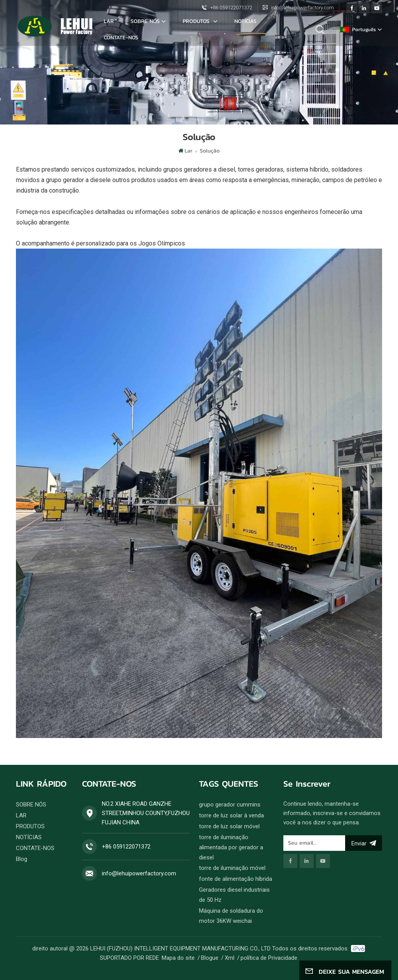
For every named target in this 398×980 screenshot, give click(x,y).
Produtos (197, 21)
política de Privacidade (269, 958)
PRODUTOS (30, 826)
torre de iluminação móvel (232, 868)
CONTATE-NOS (121, 38)
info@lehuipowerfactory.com (302, 8)
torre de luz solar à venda (231, 815)
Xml (230, 958)
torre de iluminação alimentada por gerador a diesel (231, 847)
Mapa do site (178, 958)
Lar (109, 21)
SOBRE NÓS (145, 21)
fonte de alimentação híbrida (236, 879)
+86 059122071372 (231, 8)
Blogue (210, 958)
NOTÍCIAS (245, 21)
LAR (21, 815)
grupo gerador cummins (230, 805)
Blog (22, 859)
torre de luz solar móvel (229, 826)
